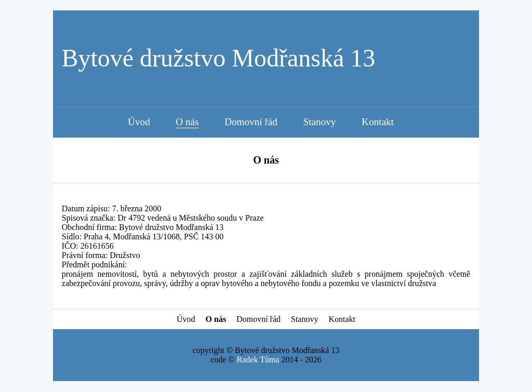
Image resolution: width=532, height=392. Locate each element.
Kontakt (378, 122)
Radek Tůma (258, 360)
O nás (187, 122)
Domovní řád (251, 122)
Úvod (139, 122)
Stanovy (320, 122)
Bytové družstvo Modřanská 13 (218, 58)
